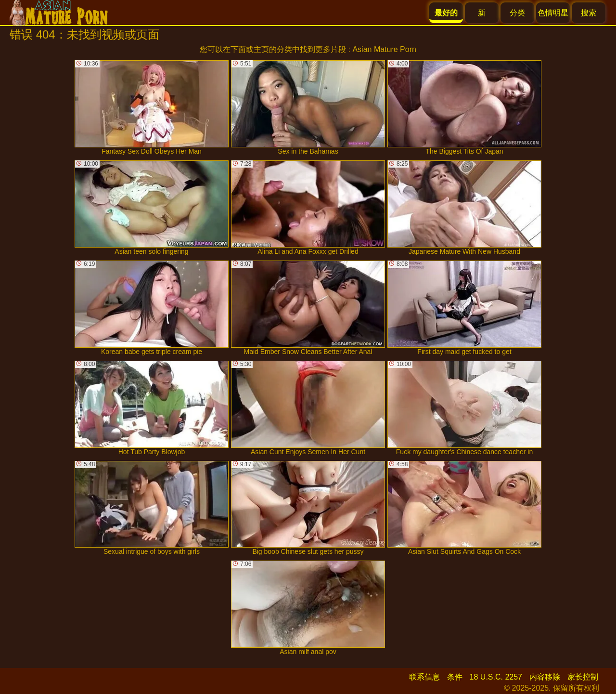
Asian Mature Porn (384, 49)
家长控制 (583, 677)
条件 (455, 677)
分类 (517, 13)
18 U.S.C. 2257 (496, 677)
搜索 (589, 13)
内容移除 (545, 677)
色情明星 (553, 13)
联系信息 (424, 677)
